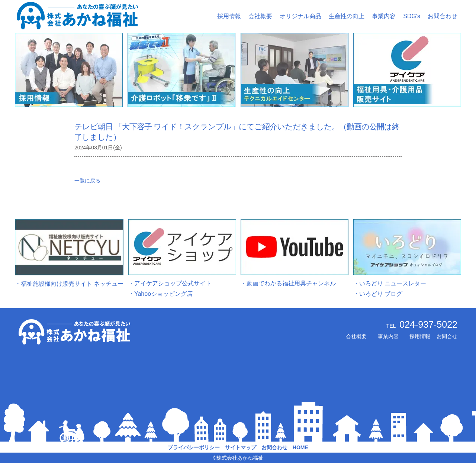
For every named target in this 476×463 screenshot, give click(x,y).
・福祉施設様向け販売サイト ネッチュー (69, 284)
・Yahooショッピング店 (160, 294)
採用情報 (229, 16)
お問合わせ (443, 16)
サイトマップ (241, 447)
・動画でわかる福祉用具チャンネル (288, 283)
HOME (300, 447)
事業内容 (384, 16)
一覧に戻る (87, 181)
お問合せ (447, 336)
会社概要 (260, 16)
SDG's (412, 16)
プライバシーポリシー (194, 447)
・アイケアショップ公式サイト (170, 283)
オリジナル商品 (300, 16)
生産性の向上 (347, 16)
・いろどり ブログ (378, 294)
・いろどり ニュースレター (390, 283)
